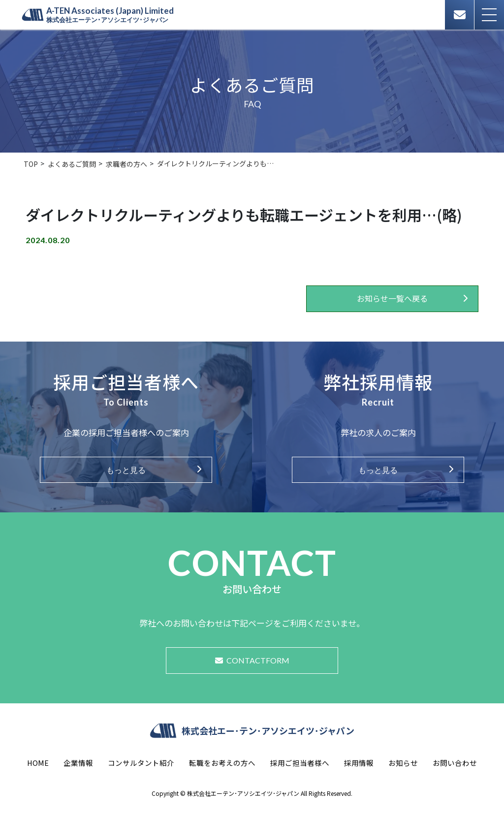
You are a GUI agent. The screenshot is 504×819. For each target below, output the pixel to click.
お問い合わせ (455, 763)
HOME (38, 763)
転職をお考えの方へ (222, 763)
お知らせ (403, 763)
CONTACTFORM (252, 660)
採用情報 (359, 763)
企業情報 (78, 763)
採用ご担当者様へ (300, 763)
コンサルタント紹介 (141, 763)
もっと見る (126, 470)
